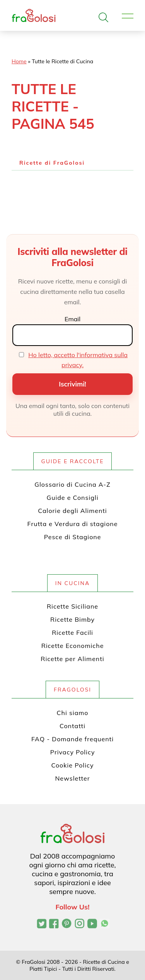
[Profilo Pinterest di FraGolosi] (67, 924)
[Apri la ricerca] (103, 17)
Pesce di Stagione (73, 537)
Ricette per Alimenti (72, 659)
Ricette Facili (72, 633)
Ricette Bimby (72, 619)
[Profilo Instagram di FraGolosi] (79, 924)
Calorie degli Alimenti (72, 511)
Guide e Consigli (72, 498)
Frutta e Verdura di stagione (73, 524)
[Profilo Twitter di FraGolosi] (42, 924)
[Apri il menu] (128, 16)
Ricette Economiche (73, 646)
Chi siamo (73, 713)
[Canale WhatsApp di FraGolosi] (105, 924)
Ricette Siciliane (72, 606)
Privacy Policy (73, 752)
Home (19, 61)
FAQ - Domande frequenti (72, 739)
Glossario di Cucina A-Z (72, 484)
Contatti (72, 726)
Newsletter (72, 778)
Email (72, 319)
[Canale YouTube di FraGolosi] (92, 924)
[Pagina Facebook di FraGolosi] (54, 924)
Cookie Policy (73, 765)
